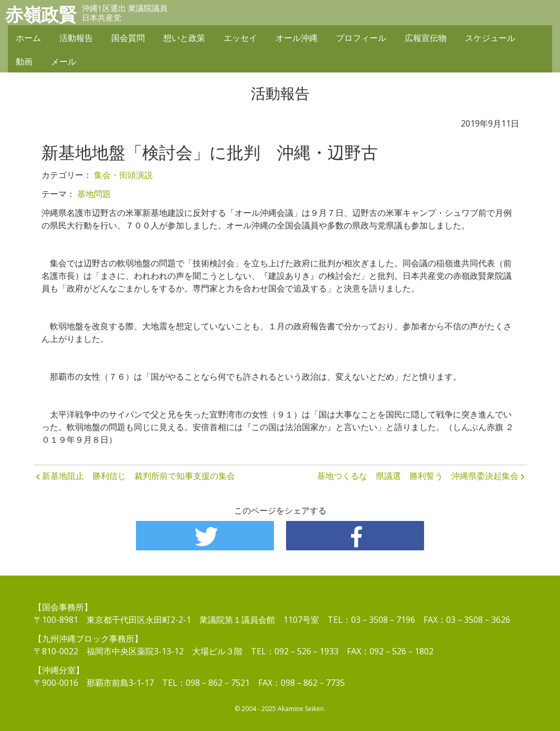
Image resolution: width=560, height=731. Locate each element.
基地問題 (94, 194)
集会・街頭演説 (123, 175)
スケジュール (490, 38)
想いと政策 (184, 38)
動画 (24, 61)
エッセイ (240, 38)
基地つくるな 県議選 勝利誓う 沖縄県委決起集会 (418, 476)
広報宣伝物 (426, 38)
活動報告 (76, 38)
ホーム (28, 38)
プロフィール (361, 38)
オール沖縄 (297, 38)
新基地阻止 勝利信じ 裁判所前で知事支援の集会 (139, 476)
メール (64, 61)
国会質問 (128, 38)
